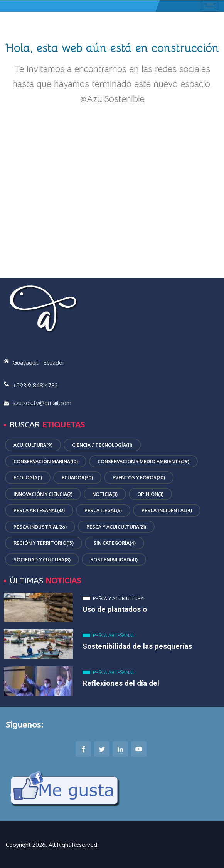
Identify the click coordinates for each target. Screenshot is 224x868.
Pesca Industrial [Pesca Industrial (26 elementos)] (40, 527)
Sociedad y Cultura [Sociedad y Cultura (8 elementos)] (42, 560)
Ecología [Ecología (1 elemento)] (28, 478)
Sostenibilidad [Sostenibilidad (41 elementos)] (114, 560)
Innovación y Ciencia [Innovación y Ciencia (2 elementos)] (43, 494)
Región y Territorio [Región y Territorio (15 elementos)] (44, 543)
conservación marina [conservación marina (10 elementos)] (46, 462)
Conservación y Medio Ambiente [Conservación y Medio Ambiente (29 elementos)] (143, 462)
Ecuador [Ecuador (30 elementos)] (77, 478)
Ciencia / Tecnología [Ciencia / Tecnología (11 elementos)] (102, 445)
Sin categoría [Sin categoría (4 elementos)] (115, 543)
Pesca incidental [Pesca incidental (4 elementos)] (167, 511)
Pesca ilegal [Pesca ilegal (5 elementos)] (103, 511)
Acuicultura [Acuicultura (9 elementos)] (33, 445)
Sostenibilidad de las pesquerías (137, 646)
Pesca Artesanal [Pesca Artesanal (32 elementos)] (39, 511)
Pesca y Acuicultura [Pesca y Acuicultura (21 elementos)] (116, 527)
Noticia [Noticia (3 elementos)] (105, 494)
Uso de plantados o (115, 609)
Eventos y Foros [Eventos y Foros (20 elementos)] (139, 478)
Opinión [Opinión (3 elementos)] (150, 494)
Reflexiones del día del (121, 683)
